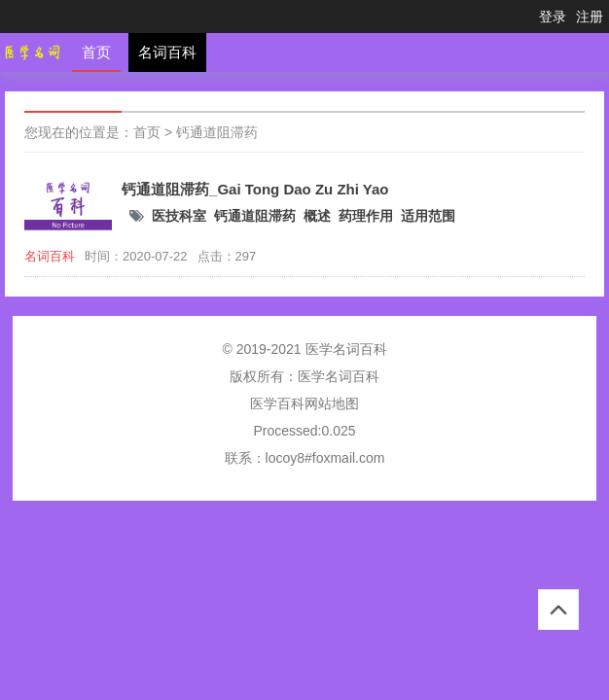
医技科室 (179, 216)
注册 (590, 17)
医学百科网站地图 (304, 403)
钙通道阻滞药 (217, 132)
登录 (553, 17)
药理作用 (366, 216)
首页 (96, 52)
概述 (317, 216)
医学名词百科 (339, 376)
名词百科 (167, 52)
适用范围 (428, 216)
